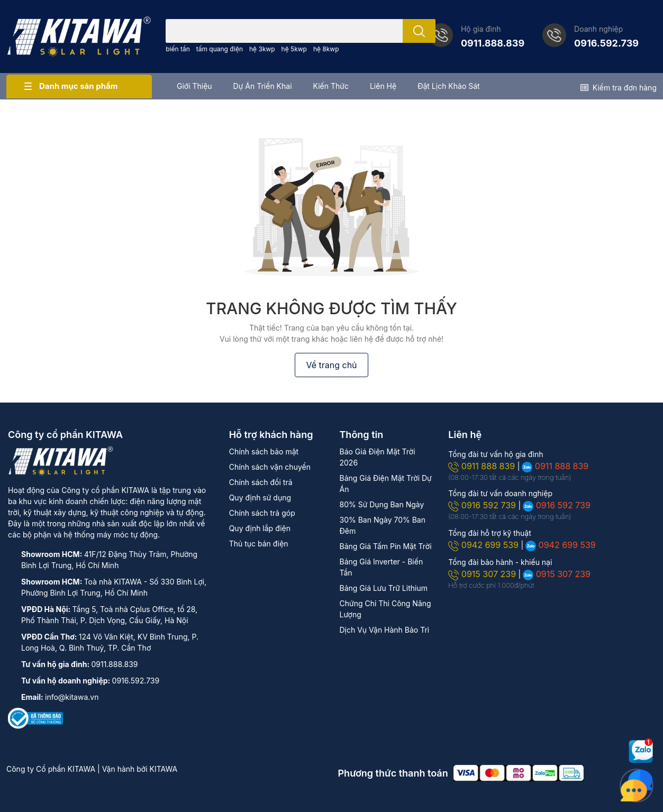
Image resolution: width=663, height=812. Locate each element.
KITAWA (164, 769)
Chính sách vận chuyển (270, 467)
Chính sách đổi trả (261, 482)
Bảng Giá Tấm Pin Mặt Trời (385, 546)
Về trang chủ (331, 365)
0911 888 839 (483, 466)
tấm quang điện (220, 49)
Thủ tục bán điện (259, 544)
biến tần (178, 49)
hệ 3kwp (262, 49)
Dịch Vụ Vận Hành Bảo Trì (384, 630)
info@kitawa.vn (72, 697)
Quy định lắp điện (260, 528)
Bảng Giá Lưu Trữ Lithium (383, 588)
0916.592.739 (606, 43)
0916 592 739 (483, 505)
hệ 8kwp (326, 49)
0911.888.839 (493, 43)
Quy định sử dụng (260, 498)
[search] (419, 31)
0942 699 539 (484, 545)
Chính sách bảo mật (264, 451)
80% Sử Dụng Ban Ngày (382, 504)
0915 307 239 (483, 574)
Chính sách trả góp (262, 513)
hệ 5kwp (294, 49)
